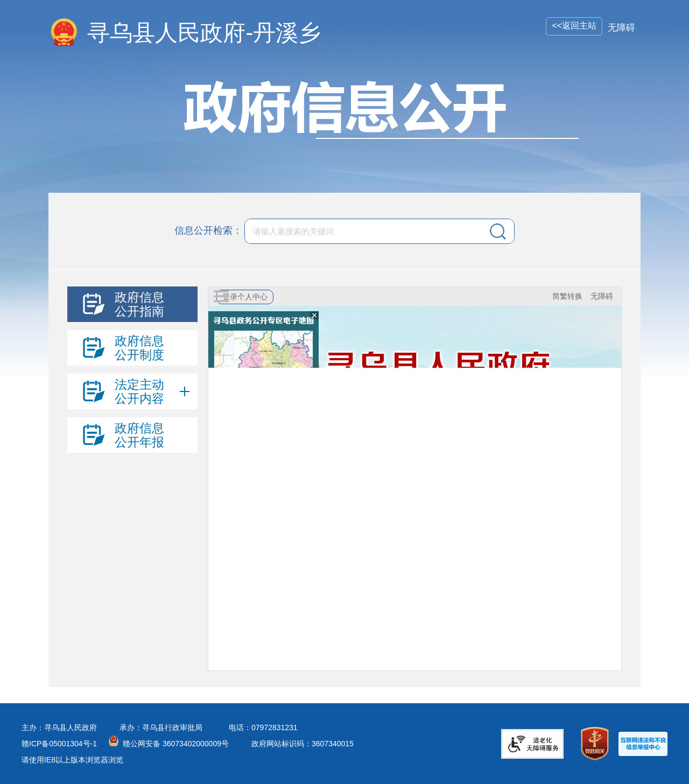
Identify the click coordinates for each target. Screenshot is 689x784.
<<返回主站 (574, 26)
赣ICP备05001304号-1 (59, 744)
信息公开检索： (208, 230)
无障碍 (621, 28)
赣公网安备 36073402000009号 (176, 744)
